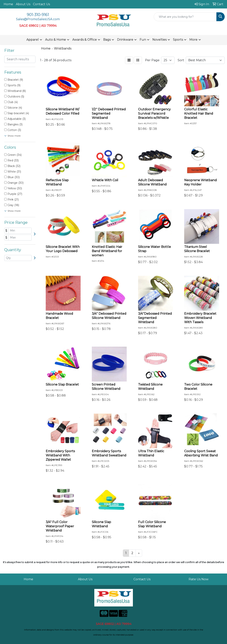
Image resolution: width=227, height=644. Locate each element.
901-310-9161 (38, 15)
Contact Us (41, 4)
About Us (23, 4)
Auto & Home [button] (56, 40)
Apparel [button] (33, 40)
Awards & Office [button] (85, 40)
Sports (178, 40)
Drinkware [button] (125, 40)
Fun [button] (143, 40)
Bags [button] (107, 40)
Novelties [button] (159, 40)
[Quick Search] (185, 17)
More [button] (193, 40)
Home (8, 4)
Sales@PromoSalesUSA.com (38, 19)
